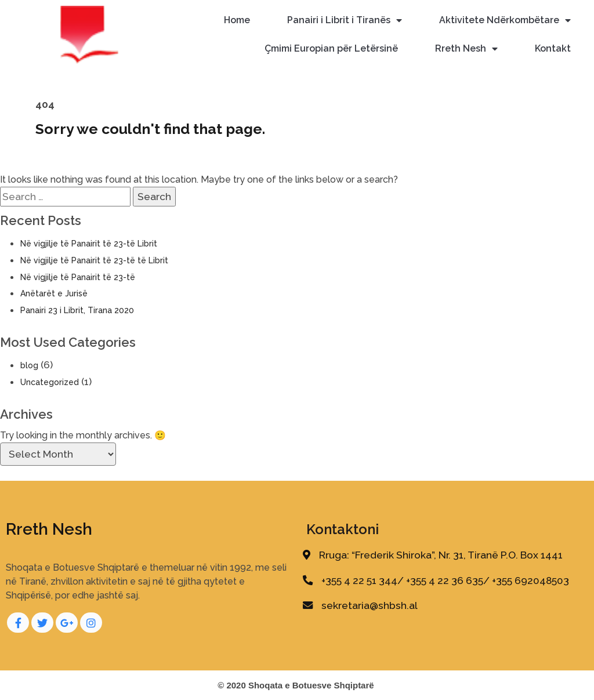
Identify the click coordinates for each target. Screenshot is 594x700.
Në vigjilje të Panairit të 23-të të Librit (94, 260)
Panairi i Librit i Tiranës (345, 21)
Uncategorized (50, 382)
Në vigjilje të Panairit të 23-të (78, 277)
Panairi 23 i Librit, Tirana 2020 (77, 310)
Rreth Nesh (466, 49)
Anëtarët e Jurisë (54, 293)
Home (237, 20)
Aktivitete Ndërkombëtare (505, 21)
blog (29, 365)
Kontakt (553, 48)
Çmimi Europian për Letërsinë (331, 48)
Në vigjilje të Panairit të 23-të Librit (89, 244)
